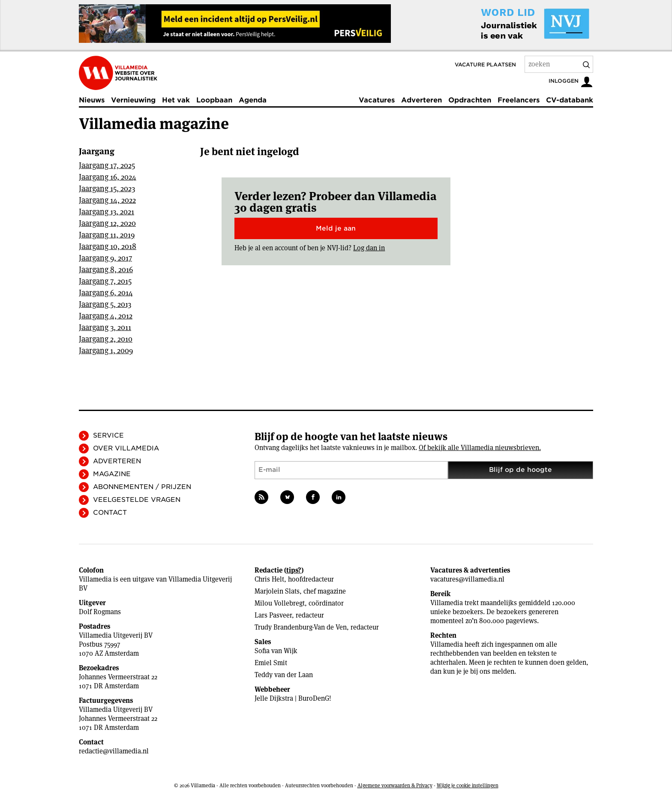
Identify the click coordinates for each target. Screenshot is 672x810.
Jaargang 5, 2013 (105, 304)
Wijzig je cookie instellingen (468, 785)
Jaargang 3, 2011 (105, 327)
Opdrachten (470, 100)
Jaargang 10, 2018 (108, 246)
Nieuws (92, 100)
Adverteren (421, 100)
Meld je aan (336, 228)
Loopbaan (214, 100)
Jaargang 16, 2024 (108, 177)
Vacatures (377, 100)
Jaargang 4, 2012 (106, 316)
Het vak (176, 100)
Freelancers (519, 100)
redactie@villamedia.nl (114, 751)
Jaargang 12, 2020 (107, 223)
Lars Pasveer (273, 615)
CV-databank (570, 100)
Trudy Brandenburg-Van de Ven (301, 627)
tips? (294, 570)
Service (108, 435)
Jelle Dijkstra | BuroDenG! (293, 698)
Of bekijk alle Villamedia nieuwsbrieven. (480, 448)
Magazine (112, 474)
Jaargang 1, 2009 (106, 350)
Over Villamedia (126, 448)
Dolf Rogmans (100, 612)
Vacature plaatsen (485, 64)
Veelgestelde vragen (137, 500)
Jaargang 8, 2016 (106, 269)
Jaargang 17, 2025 (107, 165)
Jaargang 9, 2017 (105, 258)
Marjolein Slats (277, 591)
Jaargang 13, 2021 (106, 211)
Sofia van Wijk (276, 651)
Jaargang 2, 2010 (106, 339)
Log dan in (369, 248)
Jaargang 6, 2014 (106, 292)
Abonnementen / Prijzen (142, 487)
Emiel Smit (271, 663)
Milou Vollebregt (280, 603)
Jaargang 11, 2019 (107, 235)
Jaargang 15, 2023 (107, 188)
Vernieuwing (133, 100)
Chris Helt (269, 579)
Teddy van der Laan (284, 675)
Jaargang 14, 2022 (107, 200)
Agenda (253, 100)
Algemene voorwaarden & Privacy (395, 785)
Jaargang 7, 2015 (105, 281)
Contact (110, 513)
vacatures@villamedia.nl (467, 579)
